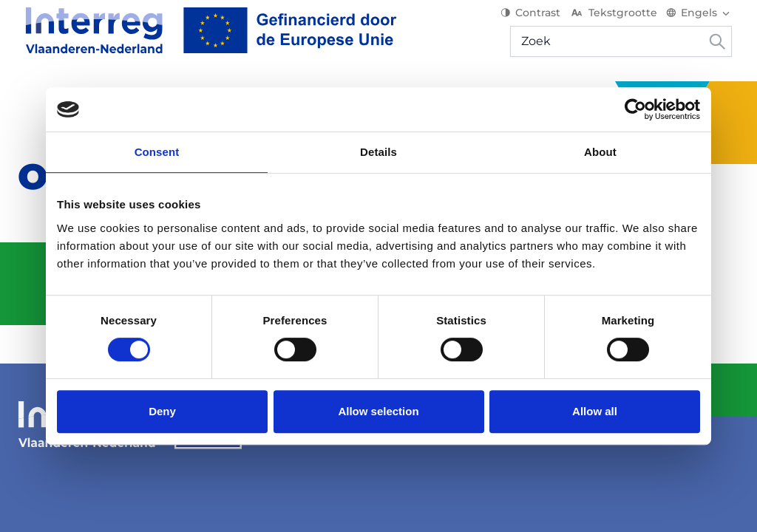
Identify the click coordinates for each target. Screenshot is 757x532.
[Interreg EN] (204, 40)
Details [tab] (378, 152)
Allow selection (378, 411)
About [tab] (600, 152)
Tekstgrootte (621, 22)
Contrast (538, 22)
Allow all (595, 411)
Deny (162, 411)
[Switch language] (706, 22)
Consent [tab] (157, 152)
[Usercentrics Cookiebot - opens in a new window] (635, 109)
